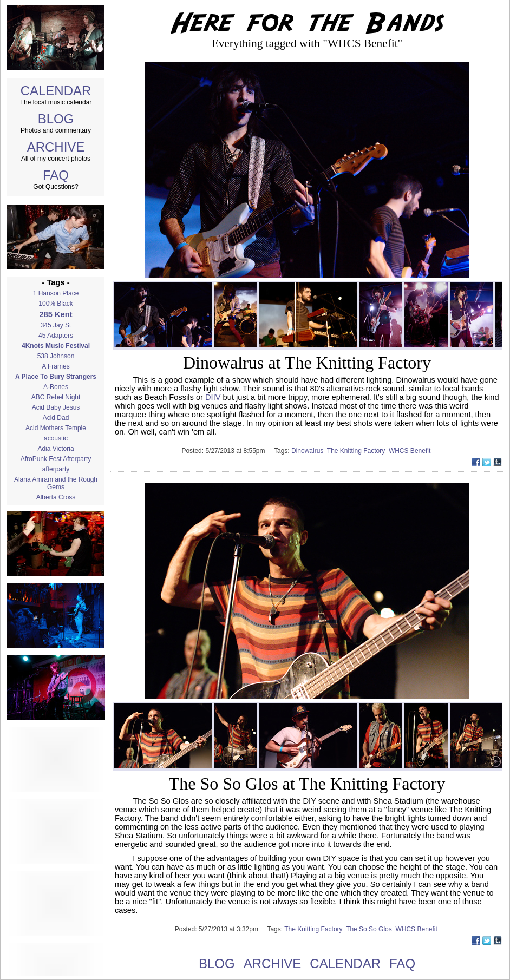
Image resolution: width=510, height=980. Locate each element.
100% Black (55, 304)
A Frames (55, 366)
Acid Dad (56, 418)
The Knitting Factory (358, 451)
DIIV (213, 397)
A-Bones (56, 387)
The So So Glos (371, 929)
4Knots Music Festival (56, 346)
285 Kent (55, 314)
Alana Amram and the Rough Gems (56, 483)
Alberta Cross (56, 497)
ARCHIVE (56, 147)
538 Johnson (56, 356)
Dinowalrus (309, 451)
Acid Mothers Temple (56, 428)
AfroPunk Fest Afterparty (56, 459)
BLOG (56, 119)
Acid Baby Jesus (56, 407)
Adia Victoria (55, 449)
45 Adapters (56, 336)
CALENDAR (56, 91)
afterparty (56, 469)
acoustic (56, 438)
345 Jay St (56, 325)
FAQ (56, 175)
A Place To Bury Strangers (56, 377)
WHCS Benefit (411, 451)
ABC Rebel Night (56, 397)
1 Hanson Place (56, 293)
